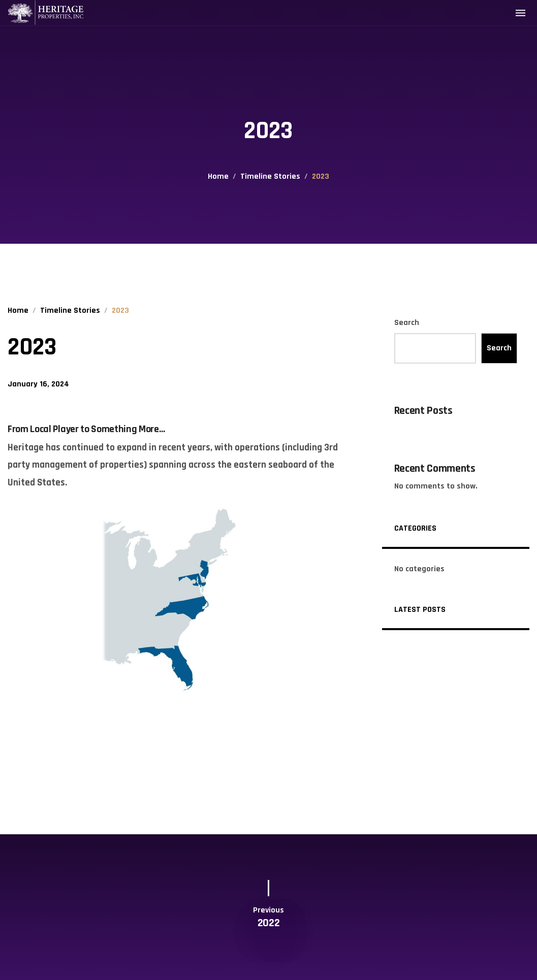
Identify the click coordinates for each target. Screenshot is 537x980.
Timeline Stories (270, 176)
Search (407, 323)
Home (218, 176)
